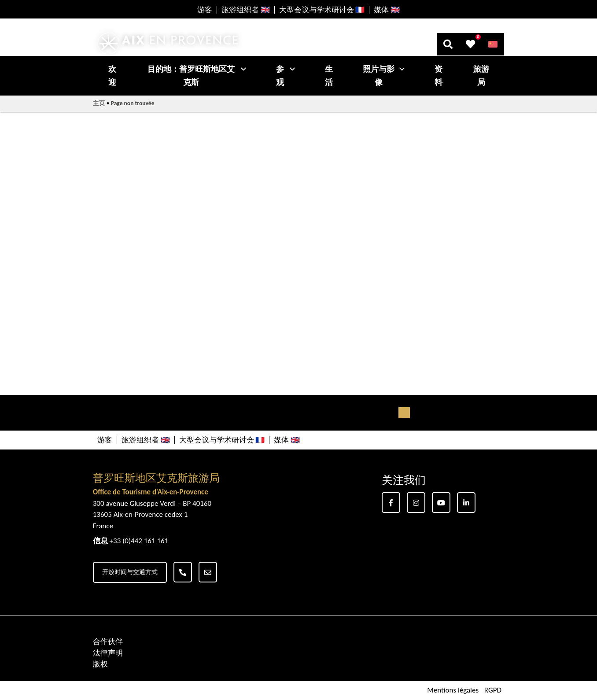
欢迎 (112, 76)
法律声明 (108, 653)
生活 (329, 76)
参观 (286, 76)
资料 (439, 76)
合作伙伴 (108, 642)
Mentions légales (453, 691)
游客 (205, 10)
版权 (100, 664)
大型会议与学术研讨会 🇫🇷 (322, 10)
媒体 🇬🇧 (387, 10)
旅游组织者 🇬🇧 (246, 10)
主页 (99, 103)
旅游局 (481, 76)
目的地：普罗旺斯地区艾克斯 (198, 76)
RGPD (493, 691)
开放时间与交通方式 (130, 572)
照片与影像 (384, 76)
